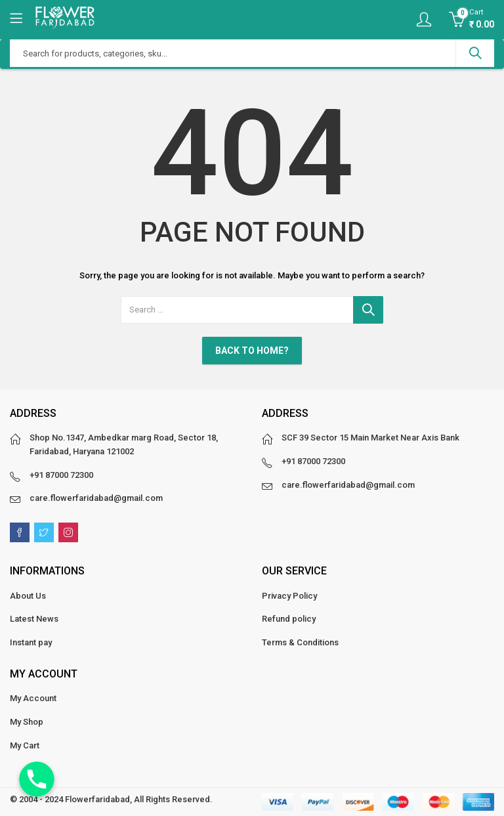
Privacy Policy (289, 596)
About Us (28, 596)
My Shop (27, 722)
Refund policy (289, 619)
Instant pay (31, 642)
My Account (33, 698)
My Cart (25, 745)
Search (475, 53)
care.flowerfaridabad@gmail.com (96, 498)
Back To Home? (252, 351)
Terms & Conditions (300, 642)
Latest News (34, 619)
